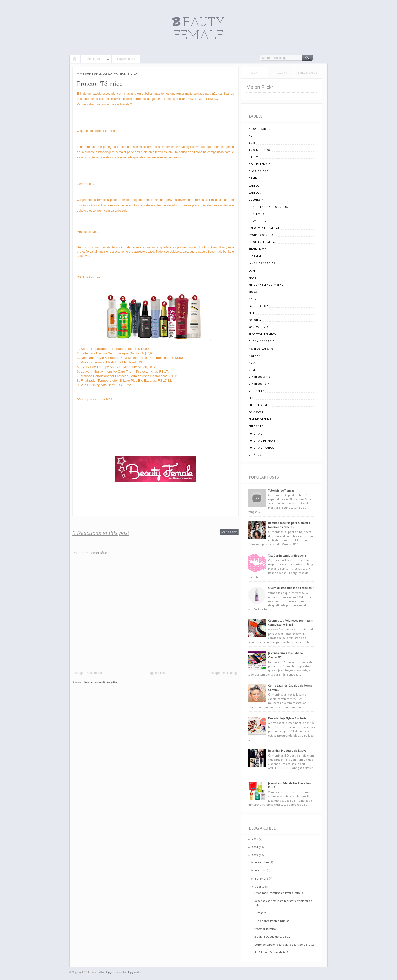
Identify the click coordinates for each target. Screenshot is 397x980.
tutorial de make (262, 441)
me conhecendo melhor (267, 285)
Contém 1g (257, 214)
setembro (262, 879)
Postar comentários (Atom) (102, 682)
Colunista (256, 200)
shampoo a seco (261, 377)
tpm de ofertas (260, 420)
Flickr (255, 73)
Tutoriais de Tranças (281, 491)
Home (75, 59)
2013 (255, 856)
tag (251, 398)
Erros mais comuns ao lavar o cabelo (279, 893)
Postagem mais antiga (223, 673)
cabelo (107, 74)
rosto (253, 370)
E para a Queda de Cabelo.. (272, 937)
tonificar (256, 412)
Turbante (260, 913)
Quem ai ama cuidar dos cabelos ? (291, 588)
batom (254, 157)
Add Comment (229, 532)
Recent (281, 73)
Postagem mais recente (88, 673)
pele (252, 313)
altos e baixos (259, 129)
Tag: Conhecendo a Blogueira (287, 556)
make (252, 278)
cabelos (255, 193)
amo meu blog (260, 150)
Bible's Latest (308, 73)
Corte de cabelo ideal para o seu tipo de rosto (285, 945)
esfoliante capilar (263, 242)
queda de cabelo (262, 342)
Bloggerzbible (134, 972)
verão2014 (257, 455)
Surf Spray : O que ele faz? (271, 953)
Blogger (109, 972)
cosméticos (257, 221)
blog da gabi (259, 171)
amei (252, 136)
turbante (256, 427)
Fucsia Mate (257, 249)
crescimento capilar (264, 228)
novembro (262, 862)
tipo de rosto (259, 405)
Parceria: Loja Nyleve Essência (287, 718)
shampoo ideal (260, 384)
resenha (255, 356)
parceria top (258, 306)
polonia (255, 320)
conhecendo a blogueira (268, 207)
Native (253, 299)
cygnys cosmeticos (263, 235)
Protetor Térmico (125, 74)
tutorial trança (261, 448)
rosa (252, 363)
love (252, 271)
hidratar (255, 257)
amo (252, 143)
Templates (93, 59)
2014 (255, 848)
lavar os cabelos (262, 264)
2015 (255, 839)
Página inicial (126, 59)
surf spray (256, 391)
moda (253, 292)
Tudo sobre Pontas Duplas (272, 921)
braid (253, 179)
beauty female (92, 74)
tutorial (255, 434)
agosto (260, 887)
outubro (261, 870)
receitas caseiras (261, 349)
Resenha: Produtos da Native (287, 751)
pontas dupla (259, 327)
